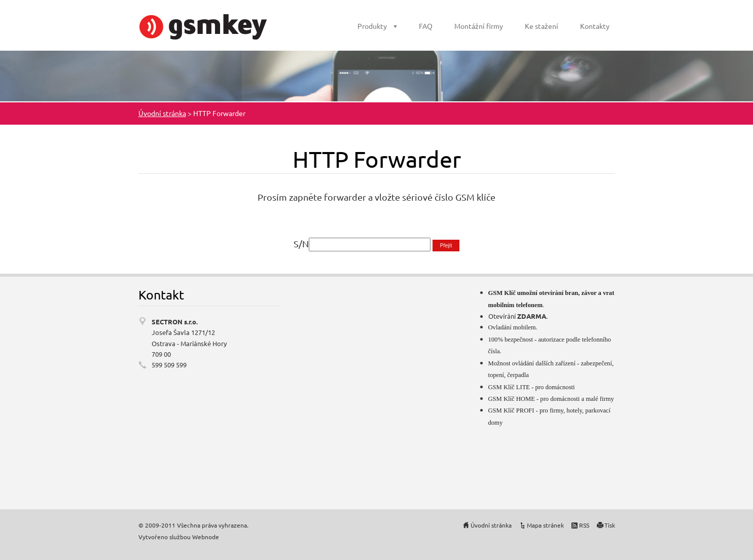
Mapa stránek (545, 525)
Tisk (610, 525)
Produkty (372, 26)
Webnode (206, 537)
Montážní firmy (479, 26)
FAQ (426, 26)
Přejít (446, 246)
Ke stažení (542, 26)
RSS (584, 525)
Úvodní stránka (162, 113)
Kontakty (595, 26)
